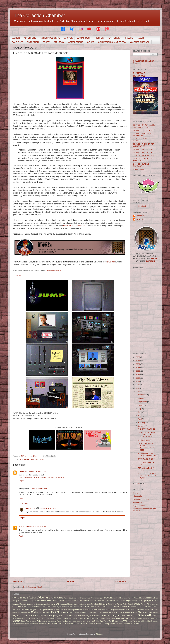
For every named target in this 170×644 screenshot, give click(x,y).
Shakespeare (51, 618)
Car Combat (60, 601)
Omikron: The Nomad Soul (75, 226)
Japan (14, 610)
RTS (118, 616)
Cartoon (68, 601)
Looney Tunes (55, 610)
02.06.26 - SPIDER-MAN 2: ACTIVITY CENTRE (144, 126)
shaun (22, 526)
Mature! (103, 610)
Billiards (25, 601)
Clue (104, 601)
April (140, 419)
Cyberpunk (148, 600)
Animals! (87, 598)
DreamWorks (86, 604)
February (142, 423)
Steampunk (146, 618)
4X (27, 598)
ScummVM (26, 618)
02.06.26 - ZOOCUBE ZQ (143, 130)
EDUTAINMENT (84, 38)
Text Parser (72, 621)
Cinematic (92, 601)
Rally (56, 616)
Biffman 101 (31, 508)
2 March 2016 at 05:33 (37, 471)
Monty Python (18, 612)
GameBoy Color (65, 607)
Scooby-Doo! (17, 618)
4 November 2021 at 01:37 (35, 526)
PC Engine (120, 612)
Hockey (121, 607)
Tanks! (39, 621)
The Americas (81, 621)
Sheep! (59, 618)
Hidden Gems (107, 607)
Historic (115, 607)
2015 (138, 483)
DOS (57, 604)
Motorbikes (27, 612)
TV (124, 621)
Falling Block (127, 604)
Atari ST (131, 598)
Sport (118, 618)
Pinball (127, 612)
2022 (138, 371)
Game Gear (46, 607)
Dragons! (64, 604)
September (143, 402)
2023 (138, 368)
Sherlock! (65, 618)
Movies (34, 612)
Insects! (134, 607)
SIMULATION (33, 42)
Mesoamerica (133, 610)
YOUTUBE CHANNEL (140, 42)
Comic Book (119, 601)
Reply (21, 481)
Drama (71, 604)
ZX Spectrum (135, 624)
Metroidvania (143, 610)
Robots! (103, 616)
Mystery (66, 612)
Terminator (54, 621)
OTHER (91, 42)
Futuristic (38, 607)
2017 (138, 388)
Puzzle (43, 616)
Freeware (30, 607)
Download (17, 275)
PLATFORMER (114, 38)
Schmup (129, 616)
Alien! (54, 598)
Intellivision (141, 607)
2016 (138, 392)
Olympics (108, 612)
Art (126, 598)
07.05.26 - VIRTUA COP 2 (144, 149)
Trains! (117, 621)
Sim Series (74, 618)
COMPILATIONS (76, 42)
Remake (64, 616)
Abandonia (137, 496)
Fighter (143, 604)
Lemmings (31, 610)
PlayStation (153, 612)
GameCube (75, 607)
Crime (136, 601)
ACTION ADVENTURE (50, 38)
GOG (92, 607)
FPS (24, 607)
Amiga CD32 (68, 598)
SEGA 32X (35, 618)
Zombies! (126, 624)
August (141, 405)
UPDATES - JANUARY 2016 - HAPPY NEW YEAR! (147, 476)
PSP (38, 616)
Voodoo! (155, 621)
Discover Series (41, 604)
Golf (96, 607)
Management (74, 610)
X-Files (112, 624)
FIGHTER (99, 38)
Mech (108, 610)
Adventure (44, 597)
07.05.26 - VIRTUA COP (143, 152)
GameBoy (55, 607)
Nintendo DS (95, 612)
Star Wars (133, 618)
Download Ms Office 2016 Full (31, 477)
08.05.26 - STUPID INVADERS (141, 140)
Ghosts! (87, 607)
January (142, 426)
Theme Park (90, 621)
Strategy (16, 621)
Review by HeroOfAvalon (91, 616)
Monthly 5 (153, 609)
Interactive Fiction (151, 607)
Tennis (48, 621)
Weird (26, 624)
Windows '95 (60, 623)
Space (108, 618)
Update (129, 621)
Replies (25, 504)
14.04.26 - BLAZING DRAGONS (141, 165)
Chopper (74, 601)
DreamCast (78, 604)
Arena (123, 598)
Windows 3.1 (41, 460)
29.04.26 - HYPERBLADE (143, 156)
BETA (20, 601)
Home (70, 581)
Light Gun (46, 610)
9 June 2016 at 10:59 (48, 508)
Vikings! (149, 621)
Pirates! (134, 612)
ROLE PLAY (17, 42)
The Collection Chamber (39, 15)
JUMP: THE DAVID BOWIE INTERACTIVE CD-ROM (146, 447)
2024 (138, 364)
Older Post (121, 581)
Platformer (143, 612)
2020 (138, 378)
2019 (138, 381)
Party (113, 612)
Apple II (102, 598)
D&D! (156, 601)
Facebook (142, 206)
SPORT (46, 42)
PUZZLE (129, 38)
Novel (102, 612)
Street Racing (26, 621)
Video (143, 621)
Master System (85, 610)
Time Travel (104, 621)
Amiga (60, 598)
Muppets (42, 612)
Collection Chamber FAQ (54, 270)
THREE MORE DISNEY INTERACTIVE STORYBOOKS (147, 434)
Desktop (23, 604)
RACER (140, 38)
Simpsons (82, 618)
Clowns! (99, 601)
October (142, 398)
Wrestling (106, 624)
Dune (93, 604)
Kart (18, 610)
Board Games (46, 601)
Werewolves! (34, 624)
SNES (98, 618)
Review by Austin (74, 616)
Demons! (16, 604)
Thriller (96, 621)
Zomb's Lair (138, 502)
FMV (19, 607)
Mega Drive (123, 610)
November (142, 395)
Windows (49, 623)
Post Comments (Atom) (33, 587)
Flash (153, 604)
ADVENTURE (30, 38)
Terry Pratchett (63, 621)
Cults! (140, 601)
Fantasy (136, 604)
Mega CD (114, 610)
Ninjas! (77, 612)
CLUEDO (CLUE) (144, 440)
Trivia (121, 621)
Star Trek (124, 618)
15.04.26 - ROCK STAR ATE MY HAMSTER (144, 160)
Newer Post (19, 581)
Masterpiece (95, 610)
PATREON (150, 261)
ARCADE (69, 38)
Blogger (99, 634)
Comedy (110, 600)
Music (32, 460)
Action (33, 597)
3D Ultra (16, 598)
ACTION (16, 38)
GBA (82, 607)
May (140, 416)
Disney (50, 604)
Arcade (108, 598)
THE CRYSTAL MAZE (146, 429)
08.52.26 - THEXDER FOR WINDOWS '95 (144, 145)
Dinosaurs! (31, 604)
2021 (138, 374)
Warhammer (20, 624)
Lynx (61, 610)
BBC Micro (150, 598)
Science (135, 616)
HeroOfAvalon (141, 219)
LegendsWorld (139, 506)
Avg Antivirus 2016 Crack (54, 477)
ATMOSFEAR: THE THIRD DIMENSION (147, 454)
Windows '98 (71, 624)
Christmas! (82, 600)
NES (72, 612)
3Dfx (21, 598)
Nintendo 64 (84, 612)
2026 (138, 357)
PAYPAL (154, 259)
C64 (53, 601)
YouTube (119, 624)
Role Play (111, 616)
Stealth (139, 618)
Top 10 (111, 621)
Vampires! (137, 621)
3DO (24, 598)
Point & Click (30, 616)
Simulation (90, 618)
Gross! (100, 607)
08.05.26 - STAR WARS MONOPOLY (143, 134)
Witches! (92, 624)
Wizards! (99, 624)
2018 (138, 385)
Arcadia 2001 (117, 598)
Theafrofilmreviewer (141, 499)
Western (42, 624)
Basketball (143, 598)
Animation (95, 598)
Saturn (123, 616)
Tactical (34, 621)
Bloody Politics (34, 601)
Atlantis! (137, 598)
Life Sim (38, 610)
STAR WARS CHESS (146, 459)
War (14, 624)
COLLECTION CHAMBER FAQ (112, 42)
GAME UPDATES (140, 169)
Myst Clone (57, 612)
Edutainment (24, 460)
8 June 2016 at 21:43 (38, 489)
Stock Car (154, 618)
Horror (127, 607)
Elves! (114, 604)
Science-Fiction (148, 615)
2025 (138, 361)
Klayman (24, 610)
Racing (50, 616)
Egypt (110, 604)
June (140, 412)
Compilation (129, 601)
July (140, 409)
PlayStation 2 (18, 616)
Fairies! (119, 604)
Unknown (23, 471)
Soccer (103, 618)
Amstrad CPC (78, 598)
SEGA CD (42, 618)
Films (149, 604)
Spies (113, 618)
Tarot (44, 621)
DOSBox (111, 262)
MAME (66, 610)
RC (60, 616)
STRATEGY (59, 42)
